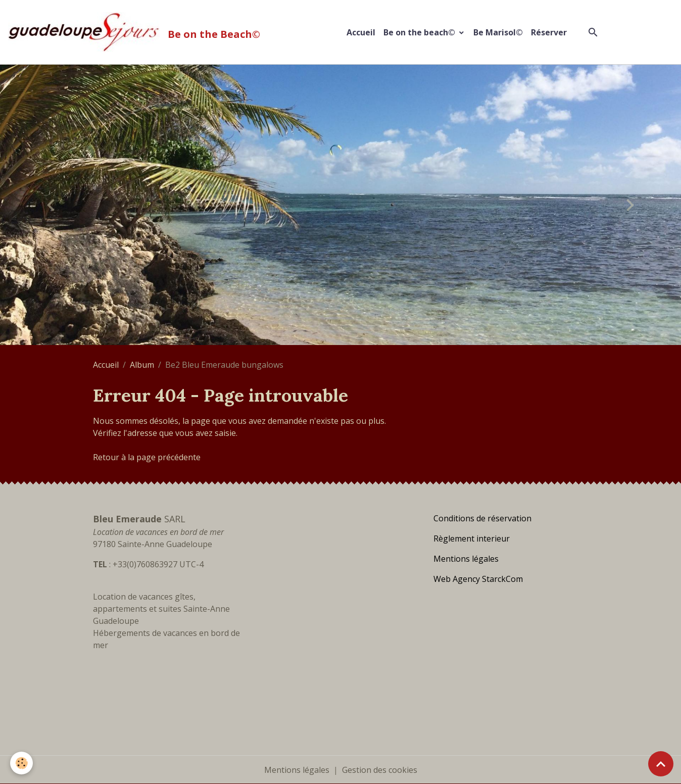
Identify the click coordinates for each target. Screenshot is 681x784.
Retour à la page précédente (147, 457)
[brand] (136, 32)
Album (142, 365)
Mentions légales (297, 770)
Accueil (361, 32)
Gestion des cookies (380, 770)
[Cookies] (21, 763)
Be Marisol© (498, 32)
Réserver (549, 32)
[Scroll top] (661, 764)
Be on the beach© (420, 32)
